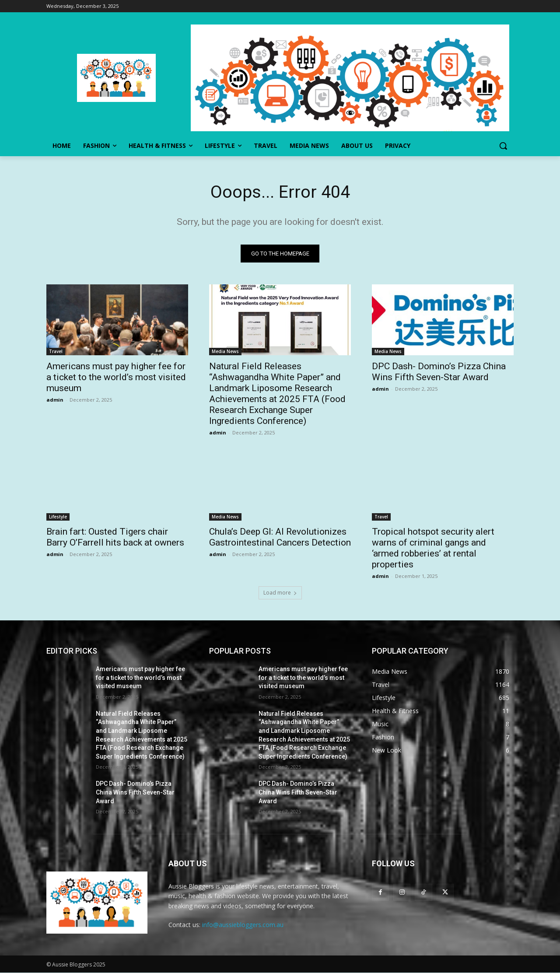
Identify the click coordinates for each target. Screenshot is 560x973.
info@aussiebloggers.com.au (243, 926)
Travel (56, 352)
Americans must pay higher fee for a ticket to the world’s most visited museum (116, 378)
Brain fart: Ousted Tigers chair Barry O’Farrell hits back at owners (115, 537)
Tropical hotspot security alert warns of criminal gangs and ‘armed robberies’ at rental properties (433, 548)
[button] (503, 146)
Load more (280, 593)
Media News (225, 352)
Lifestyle (58, 517)
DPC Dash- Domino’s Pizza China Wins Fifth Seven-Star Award (439, 372)
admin (55, 400)
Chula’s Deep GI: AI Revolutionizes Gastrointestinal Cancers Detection (280, 537)
